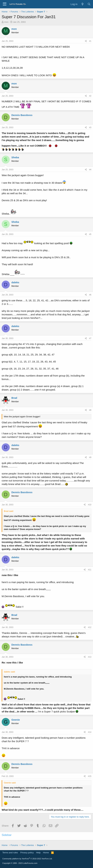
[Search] (89, 4)
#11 (90, 570)
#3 (90, 128)
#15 (90, 776)
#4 (90, 170)
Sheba (15, 157)
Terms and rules (10, 853)
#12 (90, 627)
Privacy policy (27, 853)
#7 (90, 338)
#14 (90, 732)
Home (46, 853)
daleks (15, 282)
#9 (90, 457)
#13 (90, 657)
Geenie (16, 720)
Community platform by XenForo (27, 859)
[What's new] (82, 4)
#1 (90, 41)
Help (38, 853)
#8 (90, 410)
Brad (14, 398)
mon (6, 22)
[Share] (86, 41)
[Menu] (5, 4)
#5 (90, 234)
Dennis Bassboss (22, 115)
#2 (90, 96)
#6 (90, 295)
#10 (90, 505)
